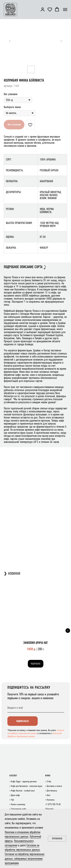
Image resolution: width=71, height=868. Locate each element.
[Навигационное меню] (65, 10)
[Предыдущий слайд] (10, 41)
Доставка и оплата (54, 786)
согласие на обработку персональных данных (36, 732)
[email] (36, 708)
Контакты (51, 800)
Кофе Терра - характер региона (24, 782)
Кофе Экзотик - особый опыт (23, 791)
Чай (12, 800)
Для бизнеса (52, 791)
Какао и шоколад (18, 805)
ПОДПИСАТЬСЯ (22, 721)
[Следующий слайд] (61, 41)
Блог (49, 795)
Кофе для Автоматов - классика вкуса (27, 786)
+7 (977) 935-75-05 (53, 805)
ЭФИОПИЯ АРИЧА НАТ (35, 643)
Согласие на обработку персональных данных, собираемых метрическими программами (25, 858)
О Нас (49, 782)
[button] (43, 9)
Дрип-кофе (15, 795)
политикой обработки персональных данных (35, 735)
